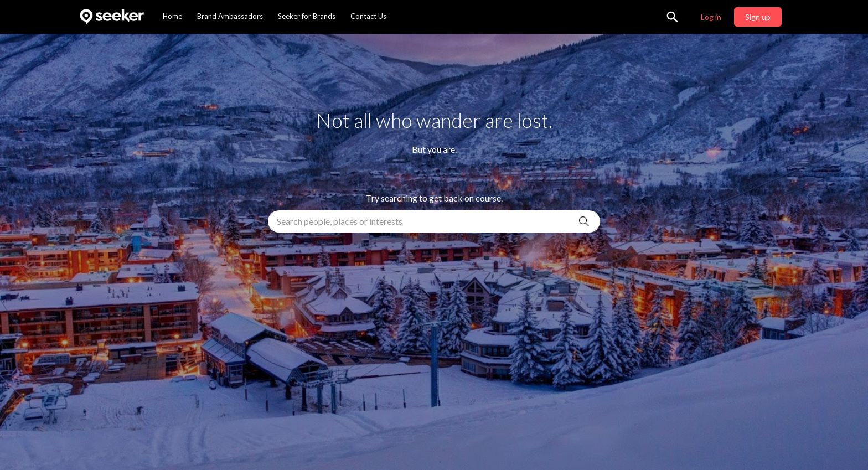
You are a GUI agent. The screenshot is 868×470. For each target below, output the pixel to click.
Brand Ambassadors (230, 16)
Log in (711, 17)
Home (172, 16)
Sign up (758, 17)
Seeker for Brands (307, 16)
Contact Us (368, 16)
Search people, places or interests (340, 221)
